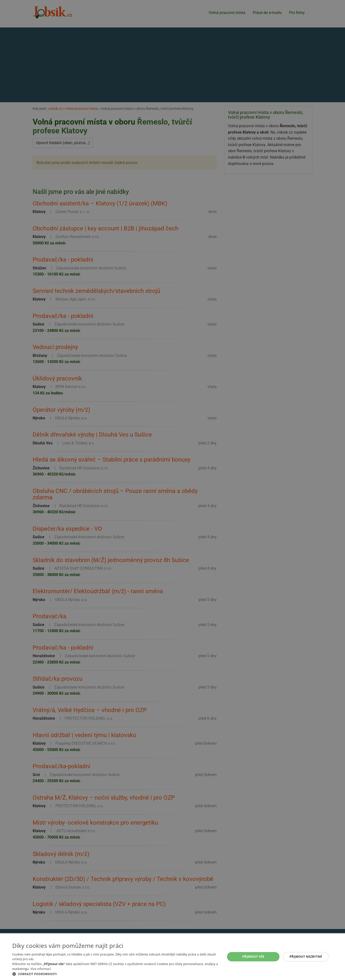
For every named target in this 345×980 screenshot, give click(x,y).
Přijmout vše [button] (253, 957)
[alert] (172, 490)
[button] (116, 974)
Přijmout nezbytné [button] (306, 957)
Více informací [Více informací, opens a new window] (41, 969)
